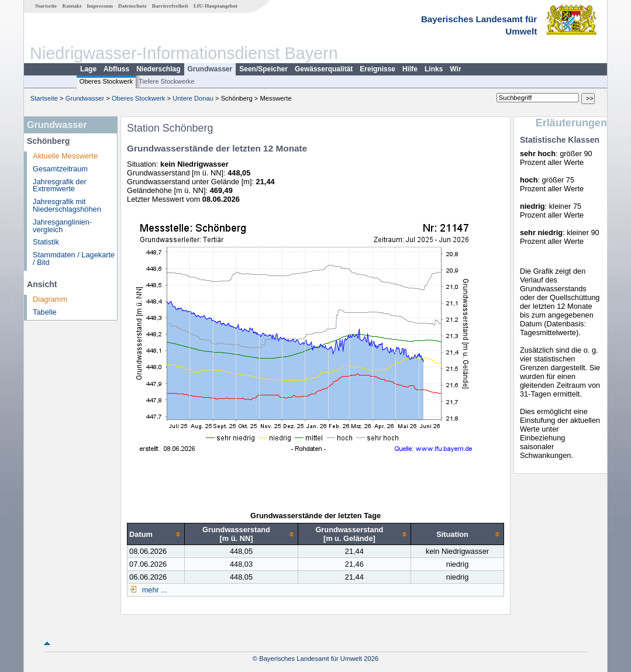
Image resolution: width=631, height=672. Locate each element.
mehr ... (154, 590)
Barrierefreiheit (170, 6)
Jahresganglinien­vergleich (62, 226)
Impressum (100, 6)
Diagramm (50, 299)
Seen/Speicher (263, 69)
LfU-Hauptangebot (215, 6)
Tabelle (45, 312)
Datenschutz (132, 6)
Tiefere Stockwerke (166, 81)
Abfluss (116, 69)
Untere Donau (193, 98)
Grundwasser (210, 69)
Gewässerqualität (324, 69)
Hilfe (410, 69)
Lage (88, 69)
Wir (455, 69)
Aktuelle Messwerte (65, 156)
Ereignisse (377, 69)
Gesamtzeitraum (60, 169)
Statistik (46, 242)
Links (434, 69)
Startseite (46, 6)
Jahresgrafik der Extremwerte (60, 185)
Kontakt (72, 6)
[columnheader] (156, 534)
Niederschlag (158, 69)
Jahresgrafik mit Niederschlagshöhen (67, 205)
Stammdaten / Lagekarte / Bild (74, 259)
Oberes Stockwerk (106, 81)
